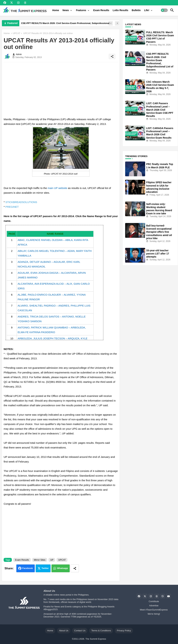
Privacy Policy (124, 631)
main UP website (57, 188)
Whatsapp (62, 568)
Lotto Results (120, 10)
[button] (164, 10)
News (66, 10)
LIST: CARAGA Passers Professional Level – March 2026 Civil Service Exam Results (160, 133)
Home (56, 10)
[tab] (56, 10)
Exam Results (101, 10)
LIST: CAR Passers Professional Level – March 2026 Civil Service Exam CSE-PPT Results (160, 110)
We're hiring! (154, 614)
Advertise (154, 606)
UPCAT (16, 33)
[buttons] (5, 3)
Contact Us (80, 631)
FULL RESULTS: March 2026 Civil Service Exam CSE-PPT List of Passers (160, 37)
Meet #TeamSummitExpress (154, 610)
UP (52, 560)
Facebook (28, 568)
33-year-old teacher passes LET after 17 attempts (158, 254)
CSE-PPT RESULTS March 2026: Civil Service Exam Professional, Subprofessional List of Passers (160, 62)
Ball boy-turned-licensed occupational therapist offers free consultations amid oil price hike (159, 232)
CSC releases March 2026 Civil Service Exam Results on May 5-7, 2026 (160, 87)
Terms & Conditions (101, 631)
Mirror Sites (40, 560)
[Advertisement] (61, 89)
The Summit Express (96, 639)
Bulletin (136, 10)
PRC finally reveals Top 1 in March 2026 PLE (160, 166)
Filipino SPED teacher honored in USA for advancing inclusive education (159, 187)
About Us (64, 631)
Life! (147, 10)
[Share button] (75, 568)
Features (81, 10)
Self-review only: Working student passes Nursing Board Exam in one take (159, 209)
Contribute (154, 601)
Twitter (45, 568)
